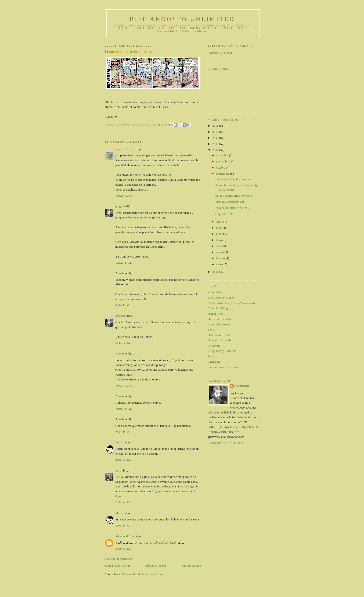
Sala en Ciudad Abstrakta (223, 367)
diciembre (222, 155)
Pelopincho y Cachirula (222, 351)
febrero (221, 258)
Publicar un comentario (119, 559)
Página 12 (214, 362)
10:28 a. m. (124, 196)
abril (219, 246)
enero (220, 264)
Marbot (120, 442)
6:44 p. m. (123, 305)
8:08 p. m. (123, 525)
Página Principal (156, 566)
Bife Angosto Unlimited (182, 19)
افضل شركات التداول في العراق (155, 543)
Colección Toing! (218, 308)
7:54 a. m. (123, 502)
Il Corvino (214, 346)
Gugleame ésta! (225, 214)
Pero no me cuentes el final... (233, 208)
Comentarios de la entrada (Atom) (143, 574)
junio (220, 234)
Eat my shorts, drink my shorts (234, 196)
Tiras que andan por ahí (230, 202)
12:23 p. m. (124, 263)
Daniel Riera (216, 314)
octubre (221, 168)
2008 (216, 144)
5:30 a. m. (123, 549)
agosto (220, 222)
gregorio (121, 206)
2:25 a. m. (123, 460)
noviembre (223, 161)
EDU (119, 470)
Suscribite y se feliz (220, 53)
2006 (216, 272)
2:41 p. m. (123, 432)
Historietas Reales (219, 335)
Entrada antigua (191, 566)
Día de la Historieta (220, 319)
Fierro (212, 330)
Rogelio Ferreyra (126, 149)
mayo (220, 240)
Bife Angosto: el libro (221, 298)
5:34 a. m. (123, 343)
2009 (216, 138)
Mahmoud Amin (126, 536)
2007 (216, 150)
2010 (216, 132)
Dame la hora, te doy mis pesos (234, 179)
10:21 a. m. (124, 385)
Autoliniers (215, 292)
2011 (216, 126)
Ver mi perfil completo (226, 443)
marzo (220, 252)
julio (219, 228)
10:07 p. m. (124, 409)
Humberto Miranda (220, 340)
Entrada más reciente (118, 566)
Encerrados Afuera (219, 324)
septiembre (223, 174)
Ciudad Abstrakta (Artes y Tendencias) (231, 303)
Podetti (212, 356)
